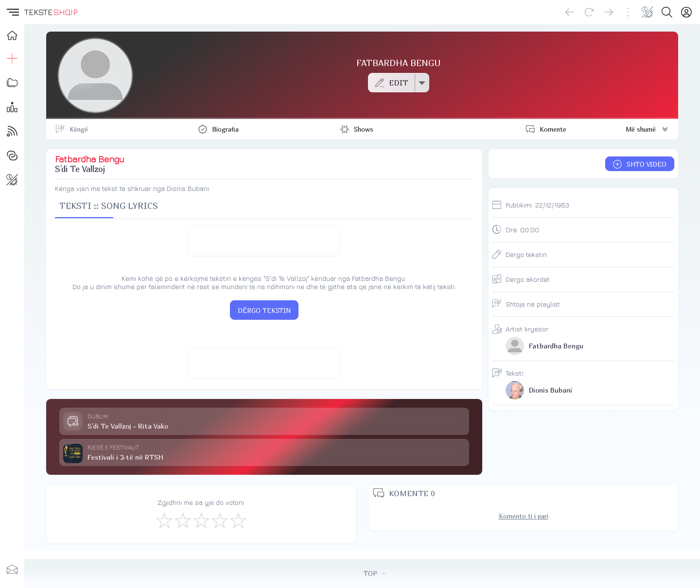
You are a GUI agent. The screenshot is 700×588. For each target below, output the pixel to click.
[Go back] (570, 12)
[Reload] (589, 12)
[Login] (686, 12)
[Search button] (667, 12)
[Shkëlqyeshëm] (238, 520)
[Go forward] (609, 12)
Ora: (522, 230)
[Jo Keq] (182, 520)
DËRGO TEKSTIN (264, 311)
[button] (12, 12)
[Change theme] (647, 12)
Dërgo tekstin (526, 254)
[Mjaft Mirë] (219, 520)
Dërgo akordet (528, 279)
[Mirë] (201, 520)
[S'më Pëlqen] (164, 520)
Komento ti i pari (524, 516)
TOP (375, 573)
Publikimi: (537, 205)
